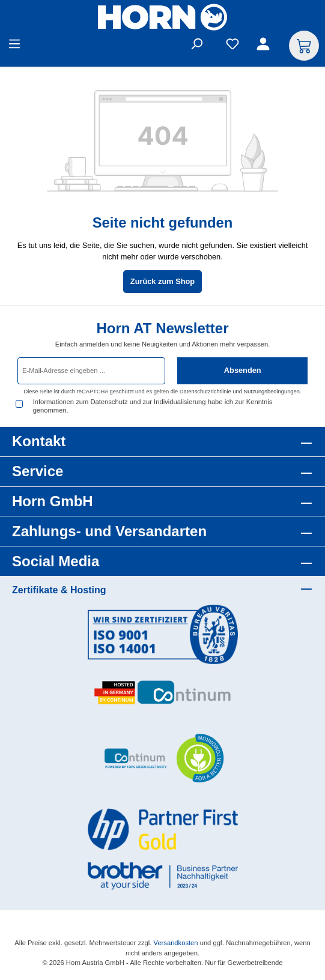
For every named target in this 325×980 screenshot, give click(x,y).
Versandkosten (176, 943)
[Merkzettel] (232, 46)
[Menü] (14, 46)
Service (38, 471)
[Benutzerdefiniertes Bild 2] (163, 693)
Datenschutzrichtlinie (205, 392)
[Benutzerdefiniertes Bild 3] (163, 759)
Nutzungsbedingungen (272, 392)
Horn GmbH (53, 501)
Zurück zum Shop (163, 281)
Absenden (243, 370)
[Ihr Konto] (265, 46)
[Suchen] (196, 46)
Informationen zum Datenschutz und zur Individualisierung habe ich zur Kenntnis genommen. (153, 406)
